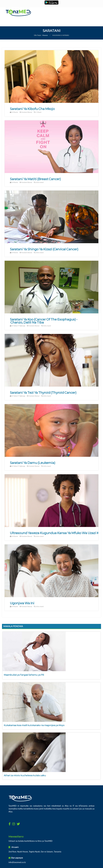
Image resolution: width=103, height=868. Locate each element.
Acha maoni (39, 182)
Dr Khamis (15, 112)
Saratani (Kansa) (26, 112)
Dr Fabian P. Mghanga (18, 326)
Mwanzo (45, 35)
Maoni (39, 112)
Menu (45, 22)
